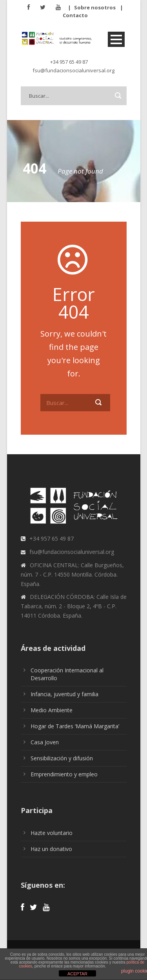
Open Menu (116, 39)
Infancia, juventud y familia (64, 694)
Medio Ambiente (52, 710)
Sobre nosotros (95, 7)
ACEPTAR (77, 974)
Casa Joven (45, 742)
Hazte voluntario (52, 833)
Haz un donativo (51, 849)
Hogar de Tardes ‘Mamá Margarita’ (75, 726)
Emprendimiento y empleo (64, 774)
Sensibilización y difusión (62, 758)
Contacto (75, 15)
